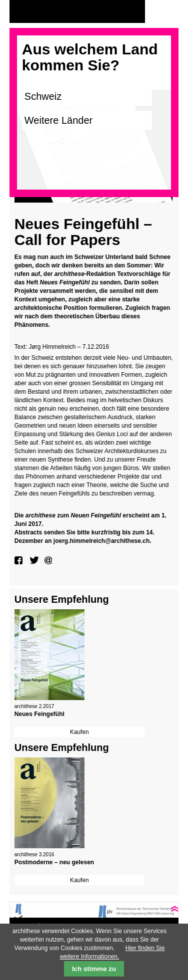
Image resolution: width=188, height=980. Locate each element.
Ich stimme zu (94, 969)
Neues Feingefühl (39, 714)
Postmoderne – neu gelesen (54, 862)
